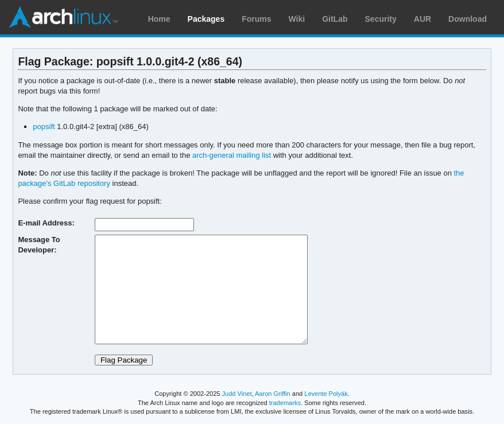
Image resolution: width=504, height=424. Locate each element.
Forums (256, 19)
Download (468, 19)
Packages (206, 19)
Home (159, 19)
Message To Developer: (39, 245)
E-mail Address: (46, 223)
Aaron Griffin (273, 394)
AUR (422, 19)
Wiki (297, 19)
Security (381, 19)
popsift (44, 127)
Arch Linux (63, 17)
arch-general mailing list (232, 155)
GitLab (335, 19)
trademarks (285, 403)
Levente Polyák (326, 394)
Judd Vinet (237, 394)
